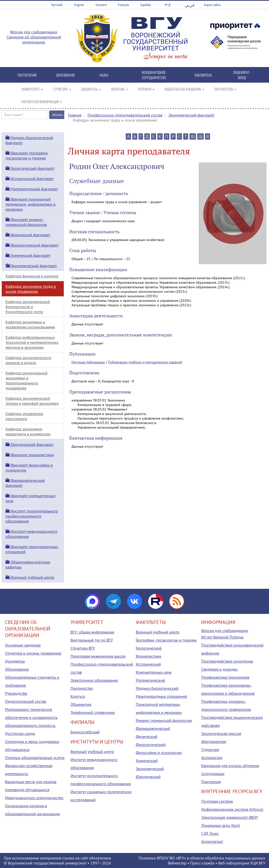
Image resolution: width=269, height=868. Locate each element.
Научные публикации (88, 362)
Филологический (151, 744)
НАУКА (104, 75)
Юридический (148, 777)
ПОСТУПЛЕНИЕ (27, 75)
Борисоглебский (85, 732)
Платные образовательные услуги (35, 758)
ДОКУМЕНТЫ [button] (91, 89)
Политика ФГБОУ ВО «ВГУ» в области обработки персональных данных (202, 858)
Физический (147, 736)
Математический (150, 680)
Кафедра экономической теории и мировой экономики (32, 401)
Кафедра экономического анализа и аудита (28, 360)
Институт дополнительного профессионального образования (32, 516)
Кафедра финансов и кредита (32, 276)
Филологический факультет (32, 245)
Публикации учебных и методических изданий (145, 362)
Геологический (149, 648)
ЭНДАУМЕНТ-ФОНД (242, 75)
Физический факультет (28, 235)
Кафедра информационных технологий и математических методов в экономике (32, 342)
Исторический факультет (30, 179)
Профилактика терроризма (225, 677)
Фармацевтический (153, 728)
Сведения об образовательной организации (34, 39)
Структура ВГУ (83, 648)
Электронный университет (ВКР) (229, 817)
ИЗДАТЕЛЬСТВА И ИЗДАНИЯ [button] (184, 89)
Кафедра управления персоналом (24, 416)
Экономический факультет (191, 115)
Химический (147, 761)
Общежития (81, 704)
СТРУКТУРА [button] (62, 89)
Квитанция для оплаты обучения (230, 766)
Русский (57, 5)
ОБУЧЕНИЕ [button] (120, 89)
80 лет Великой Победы (222, 637)
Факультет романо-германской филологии (26, 222)
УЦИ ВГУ (258, 863)
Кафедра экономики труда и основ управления (31, 289)
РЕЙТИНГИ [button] (146, 89)
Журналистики (149, 656)
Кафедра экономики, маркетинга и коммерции (28, 431)
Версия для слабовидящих (34, 32)
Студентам (210, 749)
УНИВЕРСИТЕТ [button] (32, 89)
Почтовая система (217, 801)
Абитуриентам (214, 741)
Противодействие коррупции (227, 661)
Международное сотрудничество (34, 798)
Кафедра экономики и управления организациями (30, 324)
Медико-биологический (157, 688)
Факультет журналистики (30, 455)
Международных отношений (161, 696)
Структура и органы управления (33, 653)
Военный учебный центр (30, 577)
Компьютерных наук (154, 672)
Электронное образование (94, 680)
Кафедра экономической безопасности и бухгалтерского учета (28, 307)
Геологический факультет (30, 168)
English (79, 5)
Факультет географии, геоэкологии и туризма (27, 155)
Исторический (148, 664)
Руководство (16, 693)
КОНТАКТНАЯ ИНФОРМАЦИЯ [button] (42, 102)
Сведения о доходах (219, 669)
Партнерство (82, 688)
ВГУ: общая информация (92, 632)
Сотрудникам (213, 774)
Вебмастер (177, 863)
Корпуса (78, 696)
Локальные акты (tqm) (221, 825)
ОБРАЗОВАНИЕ (66, 75)
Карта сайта (212, 5)
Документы (15, 661)
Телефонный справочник (93, 712)
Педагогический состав (26, 701)
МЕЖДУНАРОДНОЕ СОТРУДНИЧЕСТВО (154, 75)
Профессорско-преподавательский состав (125, 115)
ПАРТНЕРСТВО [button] (225, 89)
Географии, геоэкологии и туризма (166, 640)
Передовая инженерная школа (98, 656)
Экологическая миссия (221, 733)
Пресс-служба (202, 863)
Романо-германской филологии (164, 720)
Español (146, 5)
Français (123, 5)
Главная (75, 115)
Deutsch (101, 5)
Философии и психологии (159, 753)
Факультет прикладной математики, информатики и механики (30, 204)
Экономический (150, 769)
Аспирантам (212, 758)
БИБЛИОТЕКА (203, 75)
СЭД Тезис (210, 833)
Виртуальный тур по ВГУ (92, 640)
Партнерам (211, 782)
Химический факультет (28, 255)
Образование (17, 669)
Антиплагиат (212, 841)
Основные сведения (23, 645)
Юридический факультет (29, 444)
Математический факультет (32, 189)
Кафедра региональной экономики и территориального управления (26, 380)
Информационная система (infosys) (232, 809)
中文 (168, 5)
